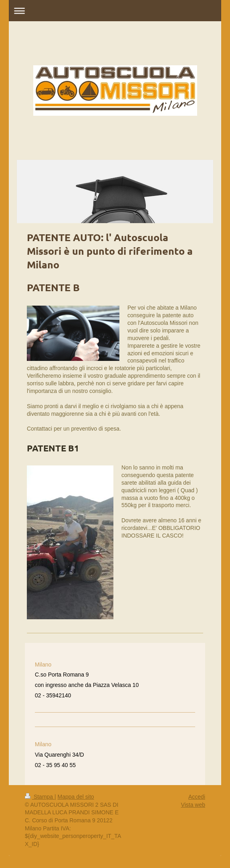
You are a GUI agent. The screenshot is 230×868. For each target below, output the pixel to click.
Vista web (193, 805)
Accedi (197, 797)
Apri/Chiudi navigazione (115, 11)
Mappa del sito (76, 797)
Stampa (40, 797)
